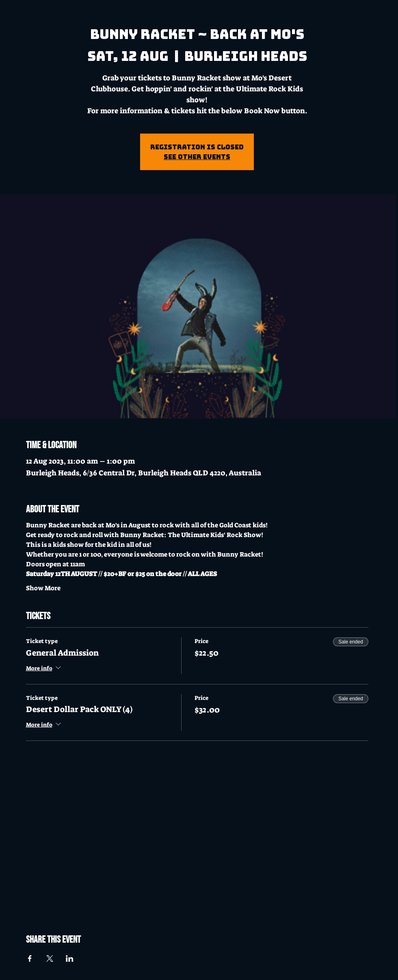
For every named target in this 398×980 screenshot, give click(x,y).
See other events (197, 157)
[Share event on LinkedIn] (70, 958)
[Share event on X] (50, 958)
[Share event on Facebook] (30, 958)
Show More (43, 588)
